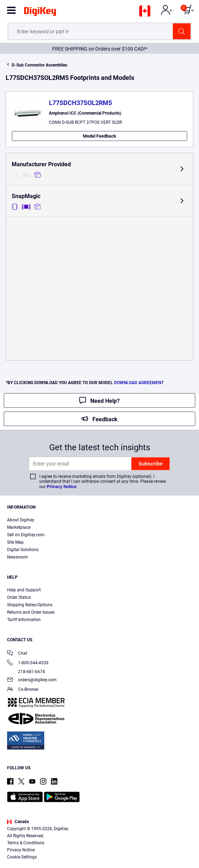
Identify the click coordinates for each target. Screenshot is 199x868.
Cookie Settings (22, 857)
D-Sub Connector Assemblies (39, 65)
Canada (18, 822)
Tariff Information (24, 620)
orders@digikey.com (32, 680)
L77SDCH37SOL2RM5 (80, 103)
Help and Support (24, 590)
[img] (40, 13)
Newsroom (18, 557)
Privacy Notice (62, 487)
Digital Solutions (23, 550)
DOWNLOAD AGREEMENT (139, 383)
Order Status (19, 597)
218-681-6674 (26, 672)
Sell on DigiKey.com (26, 535)
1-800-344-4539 (28, 663)
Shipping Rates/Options (30, 605)
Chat (17, 654)
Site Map (15, 542)
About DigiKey (21, 520)
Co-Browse (23, 690)
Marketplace (19, 527)
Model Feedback (100, 136)
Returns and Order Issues (31, 612)
